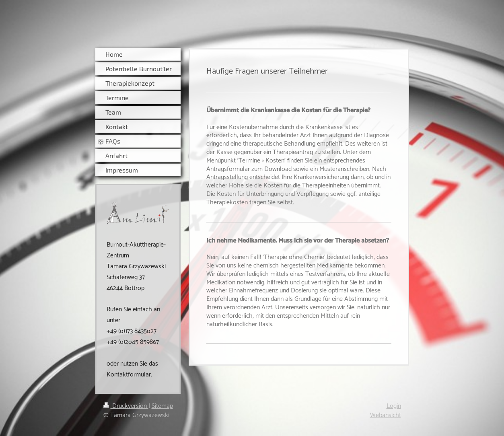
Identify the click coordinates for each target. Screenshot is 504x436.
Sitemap (162, 406)
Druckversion (126, 406)
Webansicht (386, 415)
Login (394, 406)
